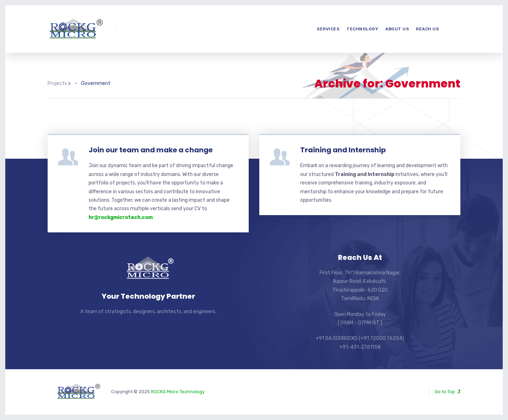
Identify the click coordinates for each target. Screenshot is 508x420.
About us (397, 29)
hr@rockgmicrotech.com (121, 217)
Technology (362, 29)
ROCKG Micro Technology (178, 392)
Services (328, 29)
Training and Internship (343, 150)
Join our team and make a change (151, 150)
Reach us (427, 29)
